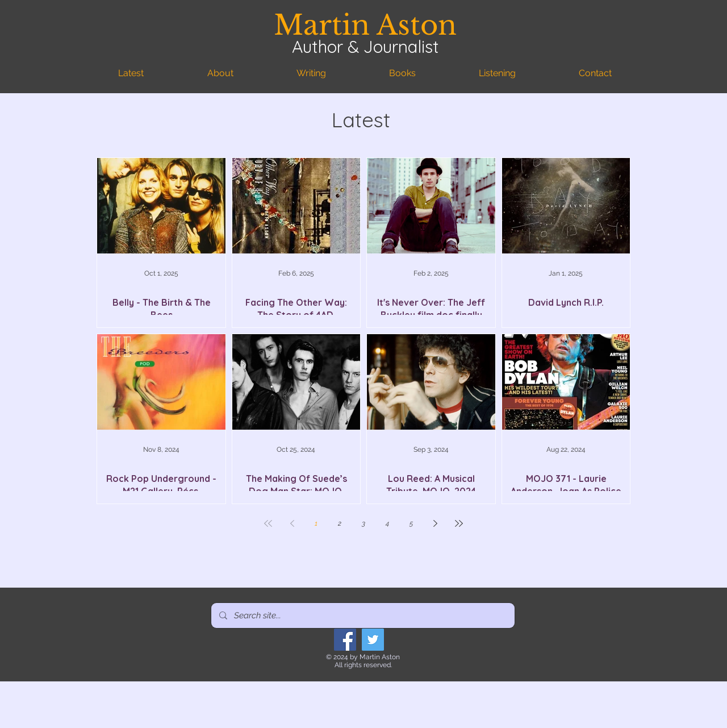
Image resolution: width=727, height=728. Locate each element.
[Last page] (459, 523)
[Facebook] (345, 640)
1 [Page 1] (316, 523)
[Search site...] (362, 615)
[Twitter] (373, 640)
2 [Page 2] (340, 523)
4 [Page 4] (387, 523)
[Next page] (435, 523)
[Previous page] (292, 523)
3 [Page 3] (363, 523)
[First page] (268, 523)
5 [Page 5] (411, 523)
